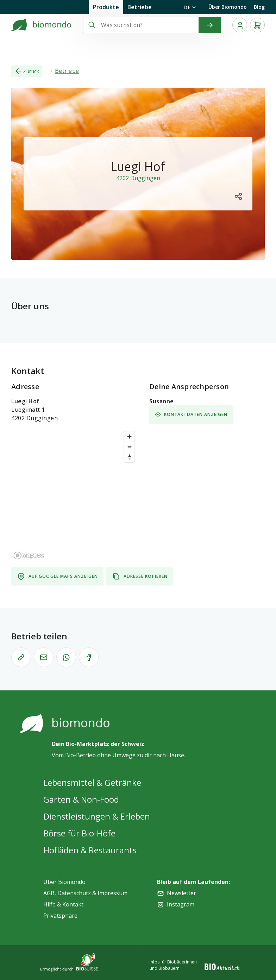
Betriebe (140, 7)
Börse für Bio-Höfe (79, 833)
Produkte (106, 7)
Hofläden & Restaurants (90, 850)
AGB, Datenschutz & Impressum (85, 893)
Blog (259, 7)
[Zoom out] (129, 447)
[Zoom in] (129, 437)
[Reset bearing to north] (129, 457)
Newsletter (181, 893)
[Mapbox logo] (29, 555)
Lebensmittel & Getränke (92, 782)
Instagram (181, 904)
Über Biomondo (228, 7)
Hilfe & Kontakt (63, 904)
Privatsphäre (60, 916)
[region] (75, 495)
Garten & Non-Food (81, 799)
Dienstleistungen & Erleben (97, 816)
